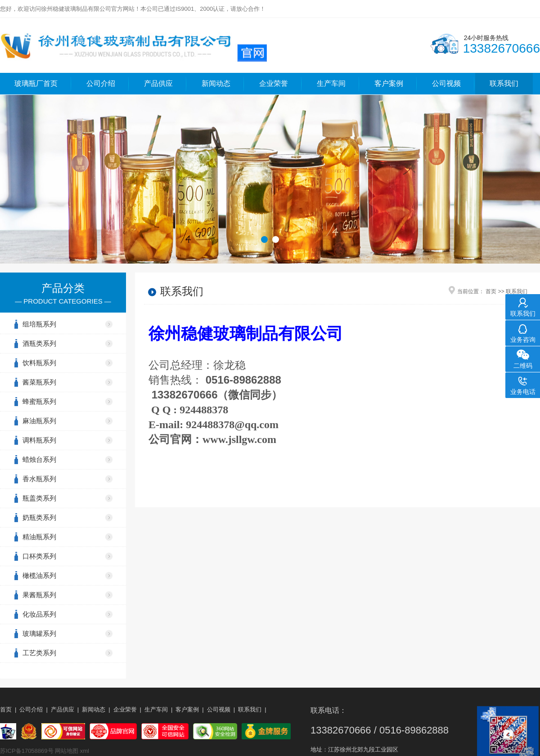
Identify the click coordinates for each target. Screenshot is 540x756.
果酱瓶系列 (39, 595)
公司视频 (446, 83)
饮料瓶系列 (39, 363)
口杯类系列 (39, 556)
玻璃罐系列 (39, 633)
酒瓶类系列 (39, 343)
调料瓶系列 (39, 440)
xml (85, 751)
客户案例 (389, 83)
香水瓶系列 (39, 479)
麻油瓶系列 (39, 421)
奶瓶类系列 (39, 517)
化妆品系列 (39, 614)
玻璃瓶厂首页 (36, 83)
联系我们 (504, 83)
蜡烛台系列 (39, 459)
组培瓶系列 (39, 324)
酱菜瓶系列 (39, 382)
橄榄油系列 (39, 575)
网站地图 (67, 751)
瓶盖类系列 (39, 498)
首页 (491, 291)
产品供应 (158, 83)
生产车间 (331, 83)
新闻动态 (216, 83)
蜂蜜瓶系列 (39, 401)
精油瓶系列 (39, 537)
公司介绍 (101, 83)
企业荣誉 (274, 83)
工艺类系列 (39, 653)
